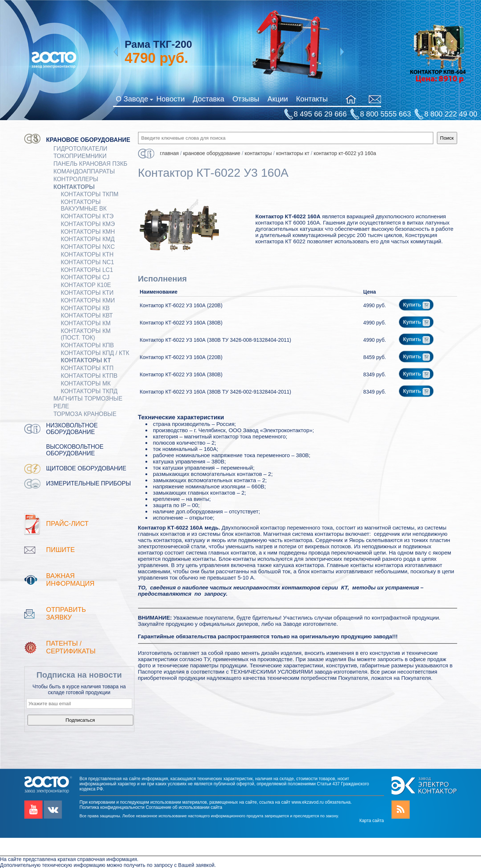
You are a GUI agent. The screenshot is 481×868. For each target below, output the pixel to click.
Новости (171, 99)
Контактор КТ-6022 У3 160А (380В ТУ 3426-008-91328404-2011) (216, 340)
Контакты (312, 99)
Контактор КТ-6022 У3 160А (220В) (181, 305)
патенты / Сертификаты (71, 647)
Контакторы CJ (85, 277)
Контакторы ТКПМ (90, 194)
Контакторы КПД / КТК (95, 353)
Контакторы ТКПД (89, 391)
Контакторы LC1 (87, 270)
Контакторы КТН (87, 254)
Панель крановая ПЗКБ (91, 164)
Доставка (209, 99)
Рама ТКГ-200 (158, 44)
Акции (278, 99)
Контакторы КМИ (88, 300)
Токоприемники (80, 156)
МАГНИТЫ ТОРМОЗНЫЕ (88, 399)
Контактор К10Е (86, 285)
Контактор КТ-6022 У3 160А (345, 153)
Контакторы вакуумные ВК (84, 205)
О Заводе (134, 100)
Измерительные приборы (89, 483)
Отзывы (246, 99)
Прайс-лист (68, 524)
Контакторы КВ (85, 308)
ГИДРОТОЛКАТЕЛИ (81, 149)
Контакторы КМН (88, 232)
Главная (169, 153)
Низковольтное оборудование (72, 429)
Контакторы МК (86, 383)
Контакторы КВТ (87, 315)
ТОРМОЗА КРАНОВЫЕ (85, 414)
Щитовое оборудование (86, 468)
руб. (156, 58)
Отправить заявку (66, 614)
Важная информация (70, 580)
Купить (417, 305)
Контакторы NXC (88, 247)
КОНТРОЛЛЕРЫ (76, 179)
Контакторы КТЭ (87, 216)
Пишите (61, 550)
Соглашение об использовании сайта (184, 807)
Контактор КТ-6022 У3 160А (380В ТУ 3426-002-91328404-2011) (216, 392)
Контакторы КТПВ (89, 376)
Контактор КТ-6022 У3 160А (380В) (181, 323)
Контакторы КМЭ (88, 224)
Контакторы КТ (86, 360)
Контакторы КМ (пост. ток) (86, 334)
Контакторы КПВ (88, 345)
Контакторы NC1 (88, 262)
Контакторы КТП (87, 368)
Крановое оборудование (88, 140)
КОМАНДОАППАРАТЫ (84, 171)
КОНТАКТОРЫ (74, 187)
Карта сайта (372, 821)
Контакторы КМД (88, 239)
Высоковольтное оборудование (75, 450)
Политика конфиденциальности (112, 807)
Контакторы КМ (86, 323)
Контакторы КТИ (87, 293)
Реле (62, 406)
